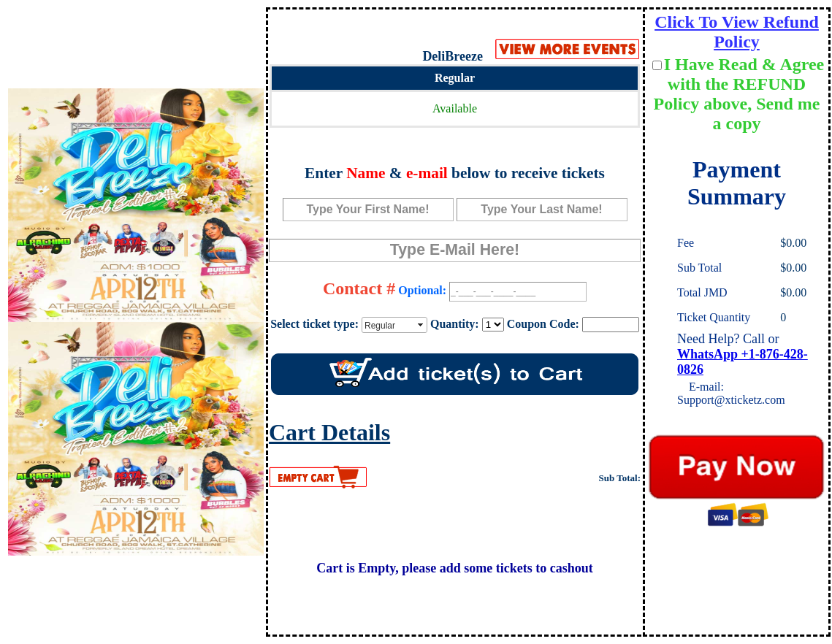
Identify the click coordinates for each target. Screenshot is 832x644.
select (421, 325)
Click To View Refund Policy (737, 32)
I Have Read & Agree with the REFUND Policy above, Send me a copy (739, 94)
